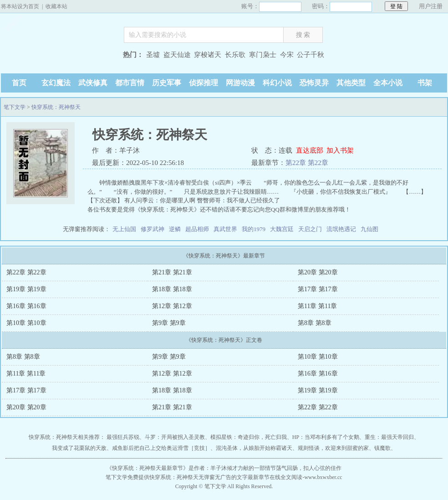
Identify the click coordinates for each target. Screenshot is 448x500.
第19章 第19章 (26, 289)
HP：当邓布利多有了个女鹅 (326, 437)
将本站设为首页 (20, 6)
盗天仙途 (177, 55)
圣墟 (153, 55)
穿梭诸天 (208, 55)
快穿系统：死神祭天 (56, 107)
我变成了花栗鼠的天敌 (79, 448)
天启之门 (310, 229)
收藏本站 (56, 6)
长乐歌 (235, 55)
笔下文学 (58, 42)
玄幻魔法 (56, 83)
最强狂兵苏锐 (123, 437)
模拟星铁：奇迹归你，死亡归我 (249, 437)
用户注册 (431, 6)
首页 (19, 83)
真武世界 (225, 229)
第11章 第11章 (317, 306)
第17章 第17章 (318, 289)
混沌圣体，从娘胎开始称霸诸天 (254, 448)
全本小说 (388, 83)
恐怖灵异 (314, 83)
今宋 (287, 55)
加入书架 (340, 150)
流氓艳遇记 (341, 229)
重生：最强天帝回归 (389, 437)
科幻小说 (277, 83)
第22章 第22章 (307, 163)
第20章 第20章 (318, 272)
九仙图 (369, 229)
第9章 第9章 (169, 323)
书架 (425, 83)
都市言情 (130, 83)
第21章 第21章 (172, 272)
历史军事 (167, 83)
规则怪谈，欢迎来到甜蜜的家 (333, 448)
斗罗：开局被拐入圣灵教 (175, 437)
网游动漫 (240, 83)
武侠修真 (93, 83)
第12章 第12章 (172, 306)
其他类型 (351, 83)
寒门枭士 (263, 55)
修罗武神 (153, 229)
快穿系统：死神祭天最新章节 (148, 468)
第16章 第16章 (26, 306)
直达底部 (310, 150)
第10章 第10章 (26, 323)
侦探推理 (204, 83)
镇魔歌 (382, 448)
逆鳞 (175, 229)
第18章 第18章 (172, 289)
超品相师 (197, 229)
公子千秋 (311, 55)
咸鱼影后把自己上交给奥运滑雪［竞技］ (161, 448)
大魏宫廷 (282, 229)
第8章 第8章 (315, 323)
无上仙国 (124, 229)
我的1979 (254, 229)
